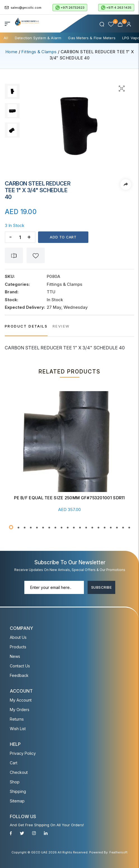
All (6, 38)
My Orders (20, 710)
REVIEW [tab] (61, 326)
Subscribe (101, 587)
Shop (15, 782)
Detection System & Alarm (38, 38)
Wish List (18, 729)
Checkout (19, 772)
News (15, 656)
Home (11, 52)
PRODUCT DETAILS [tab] (26, 326)
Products (18, 647)
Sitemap (17, 801)
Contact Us (20, 666)
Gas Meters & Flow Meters (92, 38)
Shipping (18, 791)
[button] (11, 527)
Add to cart (63, 237)
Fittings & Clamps (39, 52)
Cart (14, 763)
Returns (17, 719)
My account (21, 700)
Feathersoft (118, 852)
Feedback (19, 675)
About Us (18, 637)
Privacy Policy (23, 753)
